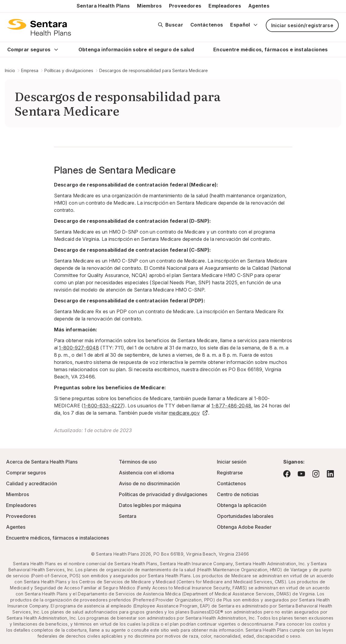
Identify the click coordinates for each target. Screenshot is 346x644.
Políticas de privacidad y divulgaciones (163, 494)
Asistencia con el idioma (146, 473)
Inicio (10, 70)
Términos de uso (138, 462)
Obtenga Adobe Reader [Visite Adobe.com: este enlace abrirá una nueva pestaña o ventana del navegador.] (244, 527)
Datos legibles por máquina (150, 505)
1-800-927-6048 (79, 348)
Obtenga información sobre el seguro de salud (136, 49)
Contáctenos (207, 25)
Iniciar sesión (232, 462)
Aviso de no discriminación (149, 483)
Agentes (259, 6)
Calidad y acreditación (32, 483)
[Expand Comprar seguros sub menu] (56, 49)
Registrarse (230, 473)
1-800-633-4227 (103, 406)
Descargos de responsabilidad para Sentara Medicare (154, 70)
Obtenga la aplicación (242, 505)
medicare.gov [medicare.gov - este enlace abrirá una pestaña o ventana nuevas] (189, 413)
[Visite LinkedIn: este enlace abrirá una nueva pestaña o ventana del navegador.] (330, 474)
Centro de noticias (238, 494)
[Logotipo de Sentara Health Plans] (39, 27)
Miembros (149, 6)
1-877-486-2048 (231, 406)
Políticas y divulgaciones (69, 70)
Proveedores (185, 6)
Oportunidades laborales (245, 516)
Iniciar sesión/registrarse (302, 25)
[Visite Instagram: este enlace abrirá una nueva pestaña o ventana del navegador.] (316, 474)
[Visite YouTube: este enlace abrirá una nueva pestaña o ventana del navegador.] (301, 474)
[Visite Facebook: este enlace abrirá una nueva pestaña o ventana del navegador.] (287, 474)
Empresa (30, 70)
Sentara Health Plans (103, 6)
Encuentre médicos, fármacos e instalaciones (271, 49)
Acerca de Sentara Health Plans (42, 462)
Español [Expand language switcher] (244, 25)
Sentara (128, 516)
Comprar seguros (29, 49)
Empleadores (225, 6)
